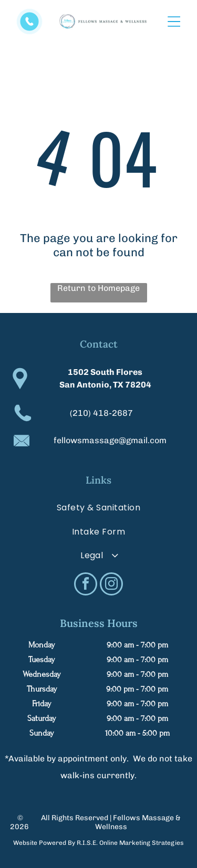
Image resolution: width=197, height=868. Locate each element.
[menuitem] (99, 508)
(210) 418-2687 (101, 413)
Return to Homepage (98, 288)
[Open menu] (174, 22)
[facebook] (86, 585)
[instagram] (111, 585)
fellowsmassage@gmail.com (110, 440)
